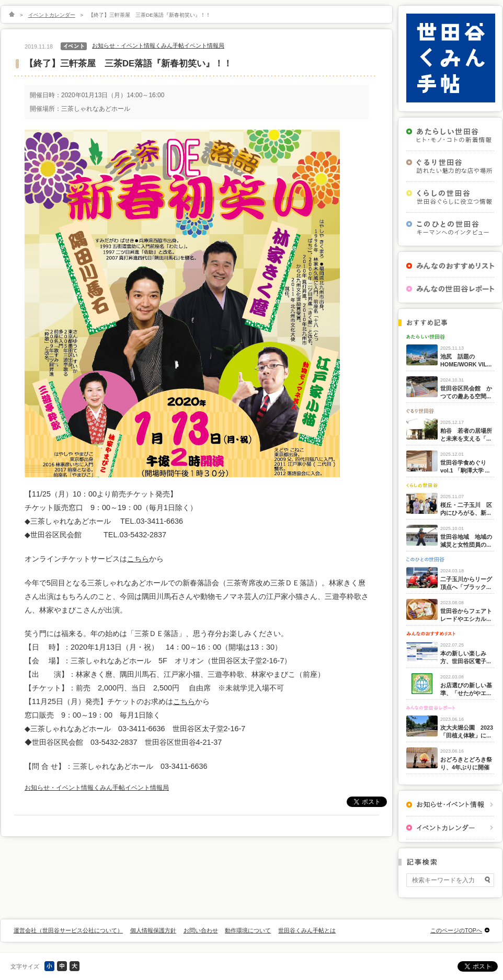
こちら (138, 559)
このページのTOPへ (456, 930)
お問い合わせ (201, 930)
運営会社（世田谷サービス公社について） (68, 930)
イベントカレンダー (52, 15)
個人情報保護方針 (153, 930)
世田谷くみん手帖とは (307, 930)
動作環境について (248, 930)
